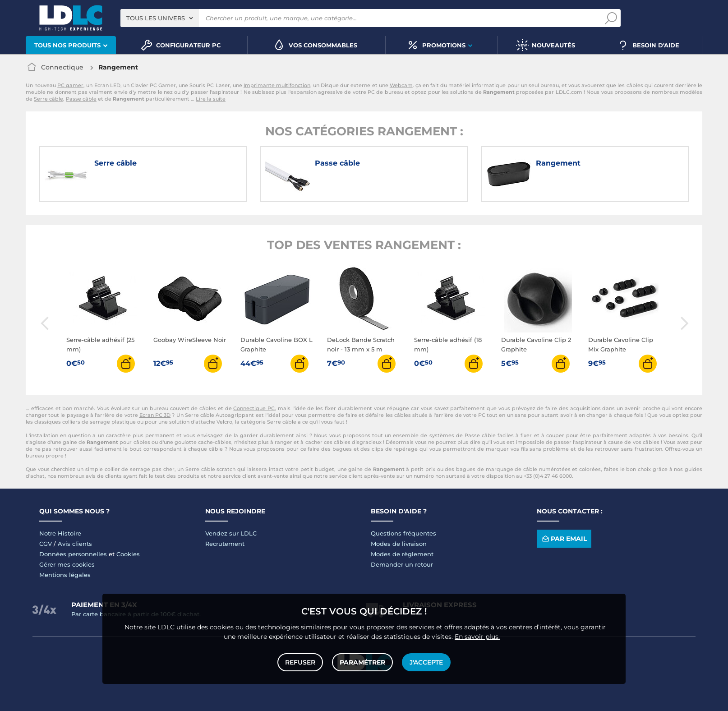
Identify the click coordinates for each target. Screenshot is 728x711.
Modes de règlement (402, 554)
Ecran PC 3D (155, 415)
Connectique (62, 67)
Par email (564, 538)
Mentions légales (65, 575)
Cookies (128, 554)
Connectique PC (254, 408)
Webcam (401, 85)
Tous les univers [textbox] (156, 18)
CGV (46, 544)
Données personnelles (73, 554)
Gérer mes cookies (67, 564)
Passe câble (81, 99)
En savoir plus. (477, 637)
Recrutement (225, 544)
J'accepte (426, 662)
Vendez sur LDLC (231, 533)
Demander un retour (402, 564)
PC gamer (70, 85)
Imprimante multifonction (277, 85)
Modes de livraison (399, 544)
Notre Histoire (60, 533)
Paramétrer (362, 662)
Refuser (300, 662)
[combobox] (160, 18)
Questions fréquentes (403, 533)
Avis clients (75, 544)
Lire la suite (211, 99)
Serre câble (48, 99)
